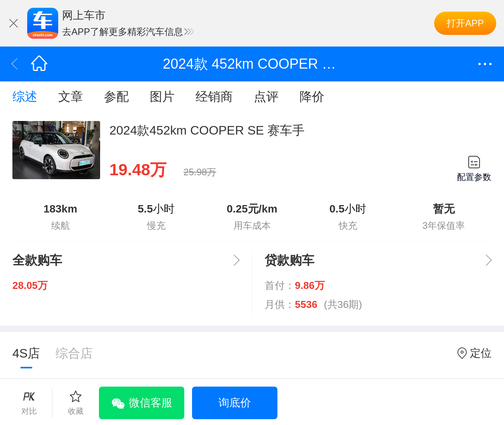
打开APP (465, 23)
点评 (266, 97)
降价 (312, 97)
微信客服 (151, 403)
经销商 (214, 97)
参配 (116, 97)
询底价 (235, 403)
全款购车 (37, 260)
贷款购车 (289, 260)
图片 (162, 97)
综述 (25, 97)
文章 (71, 97)
